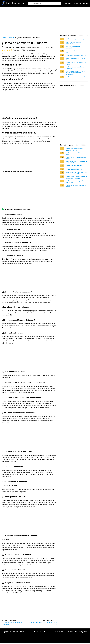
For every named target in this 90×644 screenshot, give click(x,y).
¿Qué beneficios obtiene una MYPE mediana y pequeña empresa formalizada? (76, 73)
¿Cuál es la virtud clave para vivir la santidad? (76, 186)
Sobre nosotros (60, 632)
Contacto (70, 632)
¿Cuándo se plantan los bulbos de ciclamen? (75, 59)
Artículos (68, 3)
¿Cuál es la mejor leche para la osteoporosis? (74, 182)
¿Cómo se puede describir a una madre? (75, 52)
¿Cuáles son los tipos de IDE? (74, 166)
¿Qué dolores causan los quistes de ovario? (76, 63)
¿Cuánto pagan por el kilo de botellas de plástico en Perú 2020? (76, 177)
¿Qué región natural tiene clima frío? (76, 55)
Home (4, 38)
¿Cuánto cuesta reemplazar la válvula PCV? (76, 78)
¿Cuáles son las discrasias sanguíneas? (73, 43)
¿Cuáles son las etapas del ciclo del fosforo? (76, 158)
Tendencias (77, 3)
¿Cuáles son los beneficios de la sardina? (75, 154)
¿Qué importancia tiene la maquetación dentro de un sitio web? (77, 173)
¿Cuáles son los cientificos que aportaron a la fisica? (74, 149)
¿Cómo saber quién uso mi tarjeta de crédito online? (76, 162)
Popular (86, 3)
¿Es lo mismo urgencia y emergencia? (77, 39)
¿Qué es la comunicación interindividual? (73, 47)
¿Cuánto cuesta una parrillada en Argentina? (75, 68)
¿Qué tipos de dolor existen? (74, 169)
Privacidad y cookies (82, 632)
